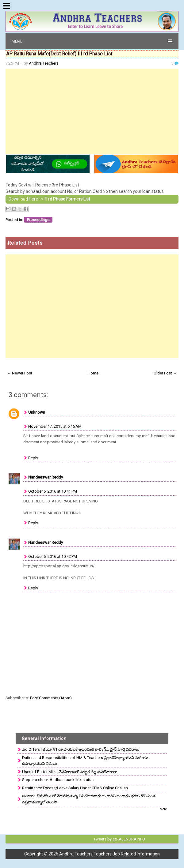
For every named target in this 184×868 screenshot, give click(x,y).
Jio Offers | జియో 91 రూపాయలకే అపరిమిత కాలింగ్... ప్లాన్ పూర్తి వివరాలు (81, 749)
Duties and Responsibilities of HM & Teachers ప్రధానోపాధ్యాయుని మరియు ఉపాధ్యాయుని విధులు (85, 761)
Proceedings (38, 220)
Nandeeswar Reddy (46, 477)
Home (93, 373)
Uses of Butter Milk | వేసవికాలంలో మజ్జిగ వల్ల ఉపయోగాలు (70, 772)
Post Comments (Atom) (51, 698)
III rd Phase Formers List (67, 199)
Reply (33, 458)
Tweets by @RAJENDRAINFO (119, 839)
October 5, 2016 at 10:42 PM (53, 556)
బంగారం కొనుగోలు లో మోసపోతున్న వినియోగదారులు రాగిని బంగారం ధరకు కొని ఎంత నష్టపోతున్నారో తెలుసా (89, 799)
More (163, 809)
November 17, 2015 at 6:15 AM (55, 426)
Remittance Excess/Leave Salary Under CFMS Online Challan (75, 788)
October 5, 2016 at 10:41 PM (53, 491)
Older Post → (165, 373)
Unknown (37, 412)
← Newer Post (20, 373)
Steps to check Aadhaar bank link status (58, 780)
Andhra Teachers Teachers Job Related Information (109, 854)
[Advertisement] (92, 111)
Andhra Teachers (44, 63)
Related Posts (25, 243)
